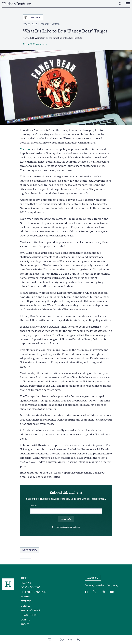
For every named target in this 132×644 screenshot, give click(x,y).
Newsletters (29, 615)
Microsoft (26, 149)
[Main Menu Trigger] (128, 4)
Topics (25, 578)
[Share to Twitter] (62, 640)
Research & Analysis (34, 592)
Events (25, 596)
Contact (26, 606)
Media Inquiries (30, 610)
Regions (26, 583)
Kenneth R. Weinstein (35, 44)
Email (34, 506)
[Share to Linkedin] (78, 640)
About (25, 624)
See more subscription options (66, 527)
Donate (25, 620)
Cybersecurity (29, 550)
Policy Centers (31, 587)
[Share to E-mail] (50, 640)
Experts (26, 601)
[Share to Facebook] (70, 640)
